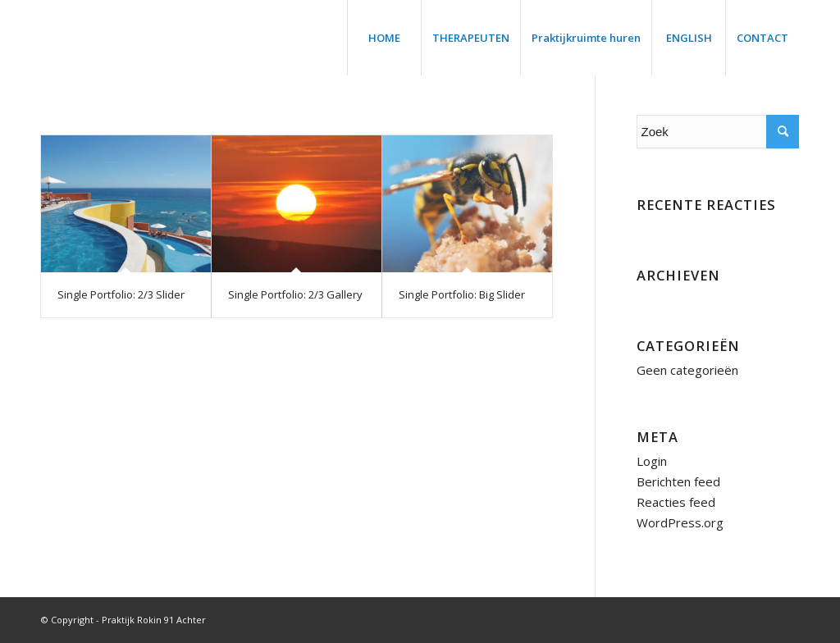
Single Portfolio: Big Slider (462, 294)
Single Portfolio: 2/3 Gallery (295, 294)
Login (652, 461)
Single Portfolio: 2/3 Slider (121, 294)
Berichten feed (678, 481)
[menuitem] (384, 38)
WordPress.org (680, 522)
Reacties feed (676, 502)
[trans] (62, 38)
